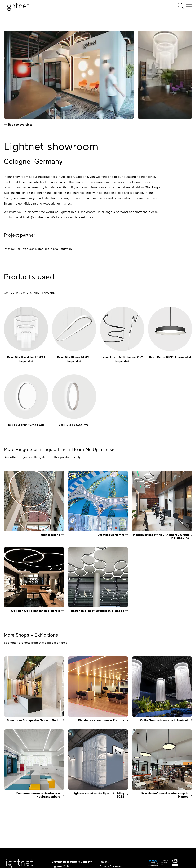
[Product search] (181, 6)
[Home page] (16, 7)
